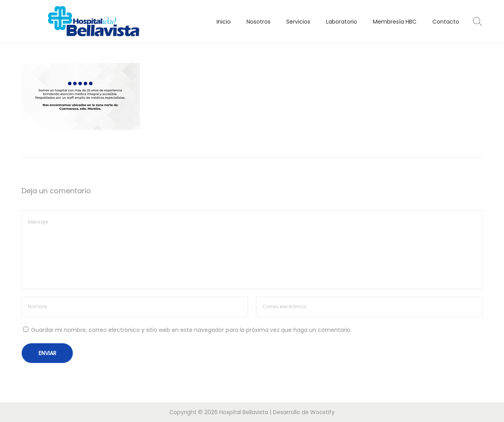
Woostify (322, 412)
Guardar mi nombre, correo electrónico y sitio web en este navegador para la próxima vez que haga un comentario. (191, 330)
